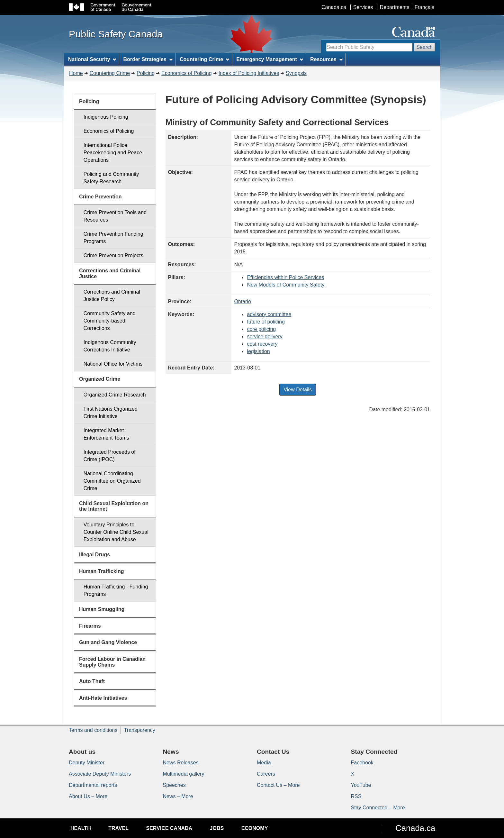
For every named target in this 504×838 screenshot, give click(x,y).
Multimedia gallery (184, 774)
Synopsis (296, 73)
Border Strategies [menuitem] (148, 59)
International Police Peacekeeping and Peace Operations (113, 153)
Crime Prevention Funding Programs (113, 238)
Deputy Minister (87, 763)
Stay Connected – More (378, 808)
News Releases (181, 763)
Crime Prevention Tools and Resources (115, 216)
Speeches (174, 785)
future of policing (266, 322)
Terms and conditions (93, 730)
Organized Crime (100, 379)
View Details (298, 390)
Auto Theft (92, 681)
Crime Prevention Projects (113, 255)
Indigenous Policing (106, 117)
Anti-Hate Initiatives (103, 698)
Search (424, 47)
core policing (261, 329)
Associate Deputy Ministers (100, 774)
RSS (356, 796)
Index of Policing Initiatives (249, 73)
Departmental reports (93, 785)
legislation (258, 351)
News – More (178, 796)
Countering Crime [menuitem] (204, 59)
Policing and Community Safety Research (111, 178)
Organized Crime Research (115, 395)
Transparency (140, 730)
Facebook (362, 763)
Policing (146, 73)
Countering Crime (110, 73)
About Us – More (88, 796)
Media (264, 763)
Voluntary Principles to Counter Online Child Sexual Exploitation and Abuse (116, 532)
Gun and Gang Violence (108, 642)
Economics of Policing (187, 73)
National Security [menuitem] (92, 59)
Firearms (90, 626)
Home (76, 73)
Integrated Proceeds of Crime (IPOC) (110, 456)
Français (424, 7)
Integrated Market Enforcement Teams (106, 434)
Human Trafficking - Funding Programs (116, 590)
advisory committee (269, 314)
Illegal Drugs (94, 555)
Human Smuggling (102, 609)
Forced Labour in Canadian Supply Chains (112, 662)
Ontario (242, 301)
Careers (266, 774)
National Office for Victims (113, 364)
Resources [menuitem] (326, 59)
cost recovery (262, 344)
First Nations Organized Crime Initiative (111, 413)
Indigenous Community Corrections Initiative (110, 346)
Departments (395, 7)
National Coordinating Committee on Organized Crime (112, 481)
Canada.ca (334, 7)
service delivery (265, 337)
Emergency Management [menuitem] (270, 59)
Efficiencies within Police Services (285, 277)
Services (363, 7)
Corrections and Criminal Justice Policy (112, 296)
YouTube (361, 785)
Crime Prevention (100, 197)
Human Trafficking (102, 571)
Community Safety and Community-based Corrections (110, 321)
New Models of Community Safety (286, 285)
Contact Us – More (278, 785)
